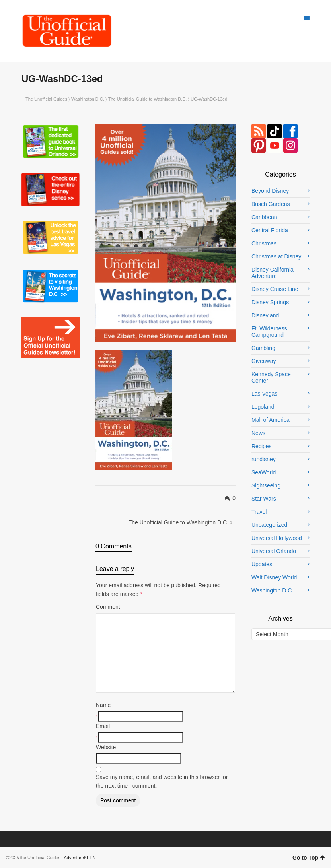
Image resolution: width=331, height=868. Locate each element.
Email (103, 726)
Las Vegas (264, 394)
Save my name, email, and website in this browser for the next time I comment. (162, 781)
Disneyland (265, 315)
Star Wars (264, 499)
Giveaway (264, 361)
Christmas (264, 243)
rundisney (264, 459)
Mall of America (271, 420)
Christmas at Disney (276, 256)
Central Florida (270, 230)
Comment (108, 607)
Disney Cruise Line (275, 289)
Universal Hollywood (277, 538)
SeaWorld (264, 472)
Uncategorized (269, 525)
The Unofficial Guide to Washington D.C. (147, 99)
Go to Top (309, 858)
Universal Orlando (274, 551)
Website (106, 747)
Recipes (262, 446)
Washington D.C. (88, 99)
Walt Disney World (274, 577)
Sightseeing (266, 485)
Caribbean (264, 217)
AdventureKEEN (80, 858)
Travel (259, 512)
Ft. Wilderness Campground (269, 332)
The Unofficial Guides (46, 99)
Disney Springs (270, 302)
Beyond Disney (270, 191)
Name (103, 705)
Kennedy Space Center (271, 377)
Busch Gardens (271, 204)
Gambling (263, 348)
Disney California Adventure (273, 273)
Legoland (263, 407)
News (258, 433)
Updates (262, 564)
